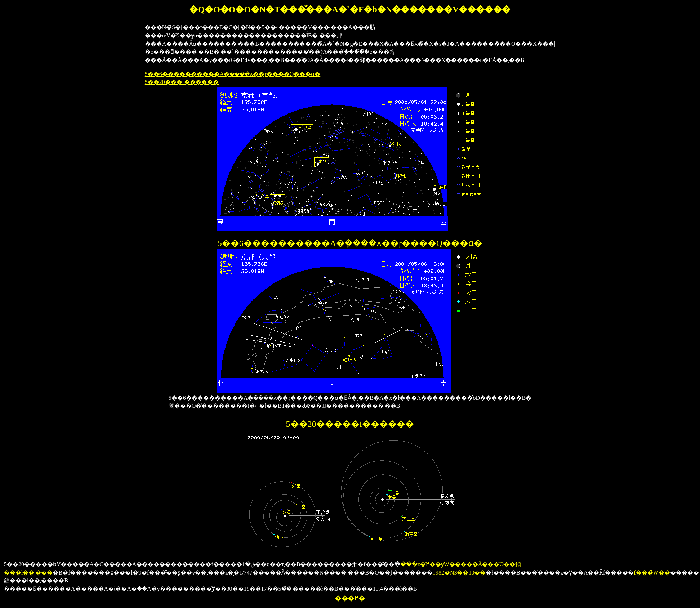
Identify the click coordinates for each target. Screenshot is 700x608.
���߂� (350, 598)
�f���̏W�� (652, 573)
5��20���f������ (182, 82)
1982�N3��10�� (459, 573)
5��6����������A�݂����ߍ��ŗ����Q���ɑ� (233, 74)
